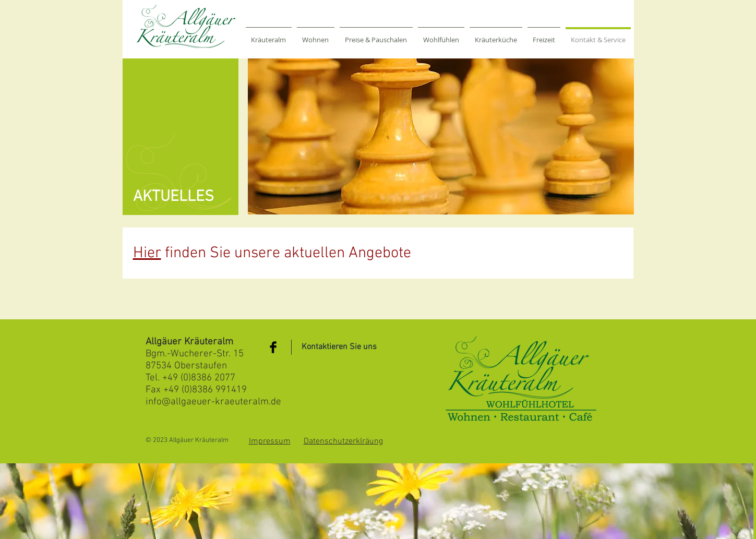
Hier (147, 253)
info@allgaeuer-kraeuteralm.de (213, 402)
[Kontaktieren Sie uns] (339, 347)
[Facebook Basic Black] (273, 347)
